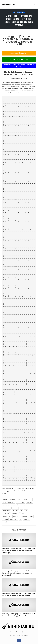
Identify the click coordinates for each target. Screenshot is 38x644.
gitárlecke (6, 505)
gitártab (15, 508)
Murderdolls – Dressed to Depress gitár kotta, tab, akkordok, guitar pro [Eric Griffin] (19, 20)
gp (13, 511)
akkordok (12, 499)
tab (21, 519)
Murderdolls (21, 12)
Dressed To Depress (23, 499)
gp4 (21, 511)
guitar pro (6, 514)
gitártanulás (7, 511)
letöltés (5, 519)
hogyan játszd (7, 516)
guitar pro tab (15, 514)
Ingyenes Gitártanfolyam (19, 53)
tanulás (5, 522)
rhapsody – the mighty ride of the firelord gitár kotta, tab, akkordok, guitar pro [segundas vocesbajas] (19, 551)
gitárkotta (29, 502)
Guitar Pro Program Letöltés (19, 59)
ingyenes (16, 516)
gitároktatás (15, 505)
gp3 (17, 511)
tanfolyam (27, 519)
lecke (31, 516)
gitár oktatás (20, 502)
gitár (4, 502)
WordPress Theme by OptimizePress (19, 635)
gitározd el (24, 505)
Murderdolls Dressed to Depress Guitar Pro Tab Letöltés (19, 66)
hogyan (23, 514)
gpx (26, 511)
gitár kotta (11, 502)
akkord (5, 499)
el (31, 499)
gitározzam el (7, 508)
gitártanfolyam (24, 508)
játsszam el (24, 516)
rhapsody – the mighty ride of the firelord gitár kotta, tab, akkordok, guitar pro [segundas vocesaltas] (19, 573)
